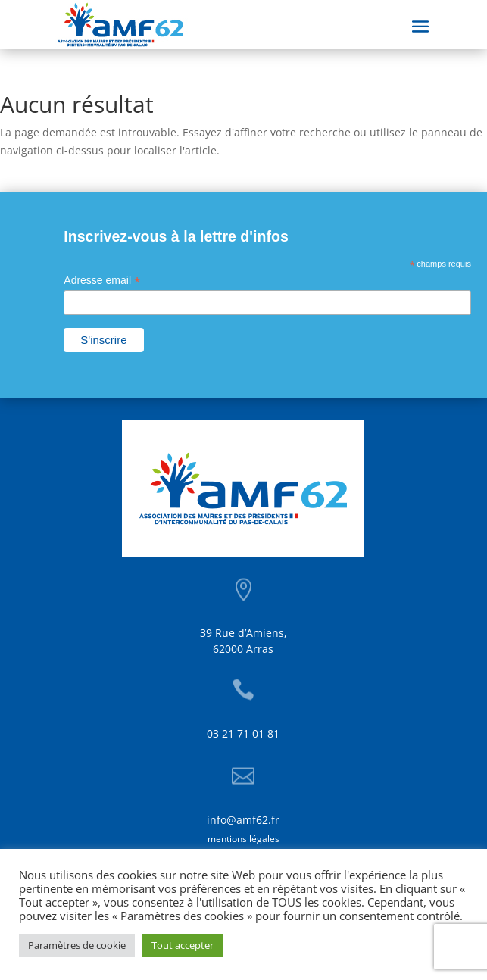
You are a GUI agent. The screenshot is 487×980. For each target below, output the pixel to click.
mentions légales (243, 839)
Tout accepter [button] (183, 945)
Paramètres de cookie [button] (77, 945)
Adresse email (102, 281)
